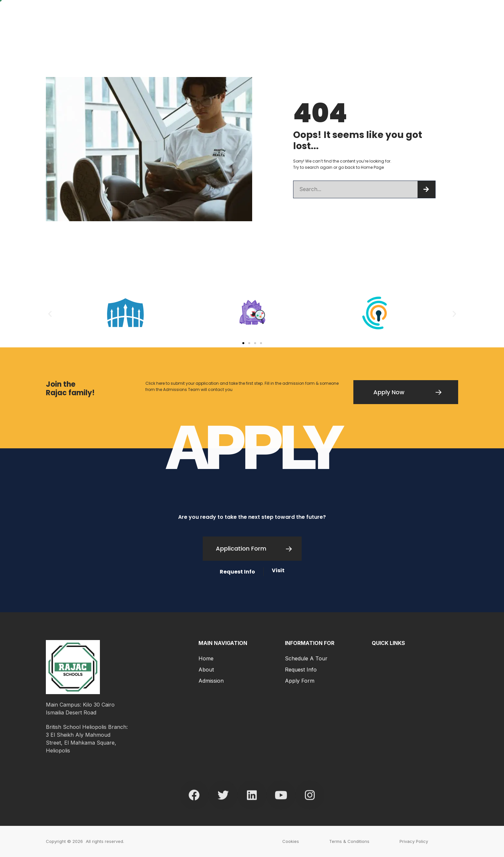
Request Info (301, 670)
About (206, 670)
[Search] (426, 189)
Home (206, 658)
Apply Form (300, 681)
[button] (50, 314)
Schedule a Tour (306, 658)
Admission (211, 681)
